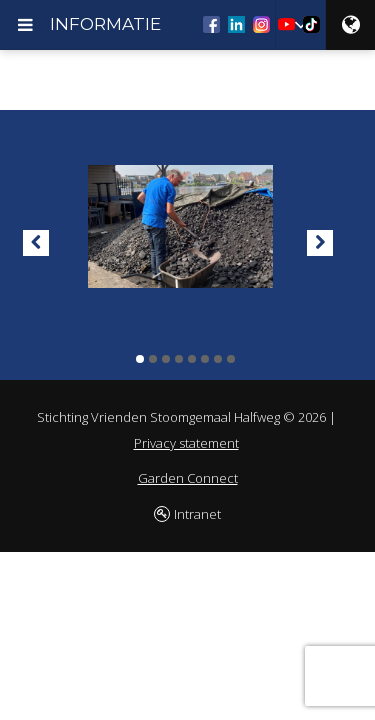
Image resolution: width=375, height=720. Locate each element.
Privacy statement (186, 443)
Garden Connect (188, 478)
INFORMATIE (105, 24)
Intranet (197, 514)
